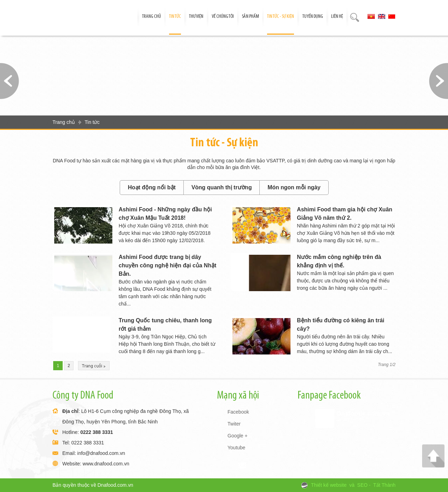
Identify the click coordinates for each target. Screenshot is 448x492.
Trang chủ (64, 122)
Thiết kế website (329, 485)
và (352, 485)
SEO (363, 485)
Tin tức (92, 122)
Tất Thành (384, 485)
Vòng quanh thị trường (222, 187)
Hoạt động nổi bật (152, 187)
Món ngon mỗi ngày (294, 187)
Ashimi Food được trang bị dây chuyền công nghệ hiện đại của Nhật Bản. (167, 265)
